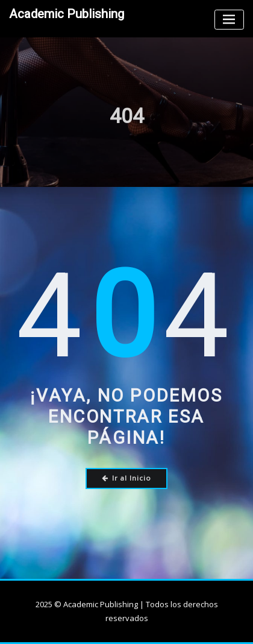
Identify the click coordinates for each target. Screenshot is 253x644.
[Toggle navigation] (229, 20)
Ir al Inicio (127, 478)
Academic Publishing (67, 14)
